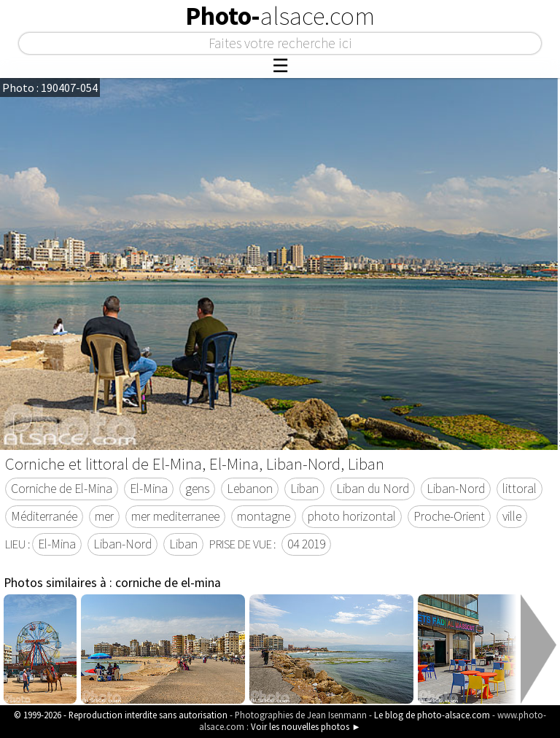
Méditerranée (44, 516)
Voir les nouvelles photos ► (306, 726)
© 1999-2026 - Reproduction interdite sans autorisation (121, 715)
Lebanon (250, 489)
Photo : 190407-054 (50, 88)
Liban (304, 489)
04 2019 (306, 544)
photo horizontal (352, 516)
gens (197, 489)
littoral (520, 489)
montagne (264, 516)
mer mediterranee (175, 516)
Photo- (280, 16)
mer (104, 516)
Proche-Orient (449, 516)
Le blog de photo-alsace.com (432, 715)
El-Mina (149, 489)
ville (512, 516)
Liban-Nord (456, 489)
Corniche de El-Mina (62, 489)
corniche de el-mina (168, 583)
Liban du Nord (373, 489)
